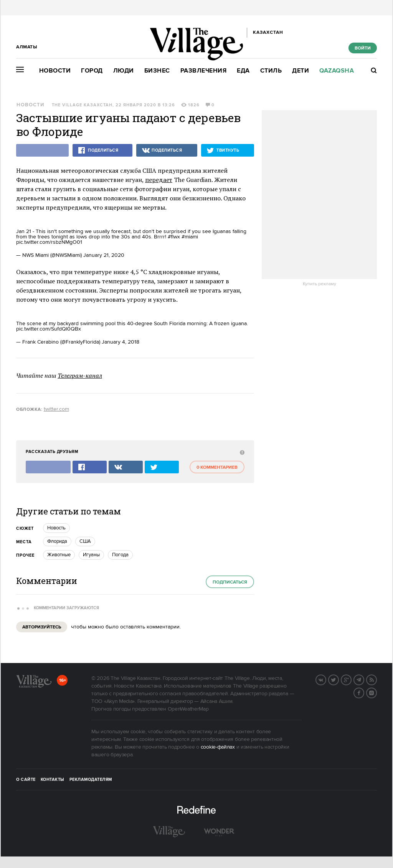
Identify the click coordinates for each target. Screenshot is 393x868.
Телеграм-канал (80, 375)
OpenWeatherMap (188, 709)
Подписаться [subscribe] (230, 582)
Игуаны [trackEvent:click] (91, 555)
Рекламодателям (91, 780)
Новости (55, 71)
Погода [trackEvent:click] (120, 555)
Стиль (271, 71)
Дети (301, 71)
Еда (243, 71)
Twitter (339, 679)
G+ (351, 679)
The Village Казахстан (82, 105)
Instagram (376, 692)
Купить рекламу (320, 284)
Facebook (364, 692)
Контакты (53, 780)
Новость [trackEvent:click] (56, 528)
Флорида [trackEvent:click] (57, 541)
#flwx (174, 237)
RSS (376, 679)
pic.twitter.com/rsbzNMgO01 (49, 242)
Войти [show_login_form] (363, 48)
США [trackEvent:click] (85, 541)
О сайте (26, 780)
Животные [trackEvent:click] (59, 555)
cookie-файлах (218, 747)
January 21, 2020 (104, 255)
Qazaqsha (337, 71)
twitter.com (56, 409)
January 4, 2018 (121, 342)
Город (92, 71)
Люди (124, 71)
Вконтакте (326, 679)
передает (159, 180)
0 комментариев (217, 467)
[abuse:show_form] (241, 452)
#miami (190, 237)
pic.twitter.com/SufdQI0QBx (49, 329)
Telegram (364, 679)
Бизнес (157, 71)
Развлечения (204, 71)
